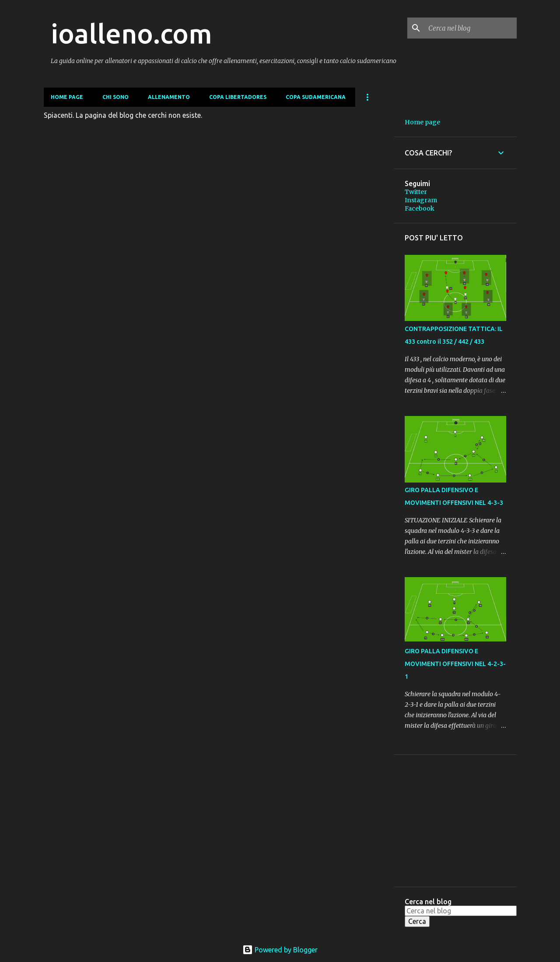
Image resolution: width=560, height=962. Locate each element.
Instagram (421, 200)
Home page (67, 97)
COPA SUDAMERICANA (316, 97)
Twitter (416, 192)
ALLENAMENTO (169, 97)
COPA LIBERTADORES (238, 97)
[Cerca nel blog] (471, 28)
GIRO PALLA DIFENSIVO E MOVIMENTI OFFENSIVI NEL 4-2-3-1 (455, 664)
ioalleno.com (131, 33)
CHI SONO (115, 97)
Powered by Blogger (280, 950)
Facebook (420, 208)
